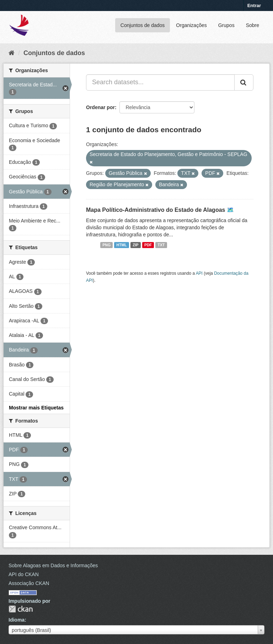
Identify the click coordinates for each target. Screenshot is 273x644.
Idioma (17, 620)
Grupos (226, 25)
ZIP (135, 245)
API (199, 273)
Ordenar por (100, 107)
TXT (161, 245)
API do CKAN (24, 574)
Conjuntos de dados (143, 25)
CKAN (21, 609)
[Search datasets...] (160, 82)
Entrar (254, 6)
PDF (148, 245)
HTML (122, 245)
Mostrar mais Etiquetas (36, 408)
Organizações (191, 25)
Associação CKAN (29, 583)
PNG (106, 245)
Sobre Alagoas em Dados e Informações (53, 565)
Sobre (253, 25)
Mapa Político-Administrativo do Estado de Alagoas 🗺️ (160, 210)
